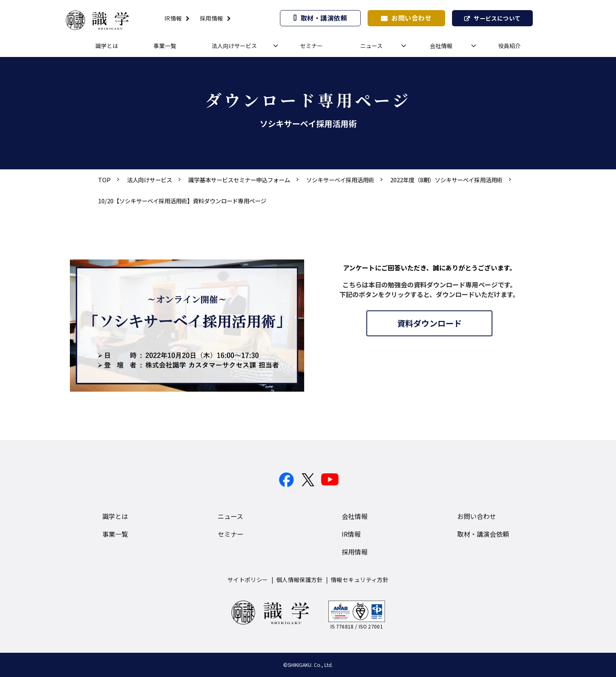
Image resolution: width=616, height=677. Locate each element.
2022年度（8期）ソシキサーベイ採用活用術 (446, 180)
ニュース (371, 46)
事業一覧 (165, 46)
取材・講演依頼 (324, 18)
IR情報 (173, 18)
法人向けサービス (234, 46)
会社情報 (441, 46)
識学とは (107, 46)
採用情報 (212, 18)
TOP (104, 180)
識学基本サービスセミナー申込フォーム (239, 180)
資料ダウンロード (429, 323)
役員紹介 (509, 46)
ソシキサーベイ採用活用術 (340, 180)
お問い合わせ (411, 18)
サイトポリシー (248, 580)
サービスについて (497, 18)
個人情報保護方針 (300, 580)
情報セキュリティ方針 (360, 580)
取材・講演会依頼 (483, 534)
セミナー (311, 46)
